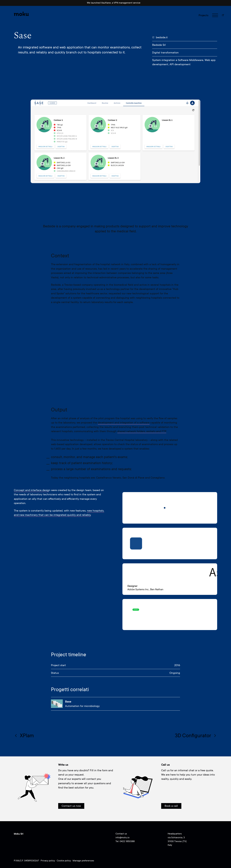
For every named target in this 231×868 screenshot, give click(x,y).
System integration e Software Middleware (178, 60)
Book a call (171, 806)
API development (180, 64)
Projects (203, 15)
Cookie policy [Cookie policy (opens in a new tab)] (64, 861)
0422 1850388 (127, 841)
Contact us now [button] (71, 806)
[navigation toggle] (215, 15)
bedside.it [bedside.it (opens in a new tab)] (160, 37)
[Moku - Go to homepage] (21, 14)
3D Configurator (196, 736)
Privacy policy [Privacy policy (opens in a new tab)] (48, 861)
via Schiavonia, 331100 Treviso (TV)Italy (177, 841)
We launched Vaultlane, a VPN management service (114, 3)
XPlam (24, 736)
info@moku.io (122, 838)
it (223, 15)
